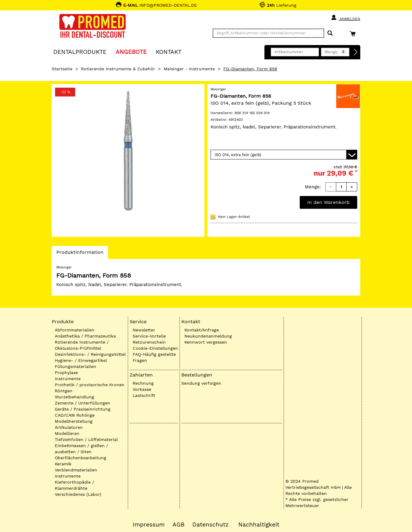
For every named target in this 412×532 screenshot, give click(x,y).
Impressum (149, 525)
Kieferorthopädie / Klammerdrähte (74, 485)
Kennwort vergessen (206, 342)
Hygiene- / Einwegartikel (81, 360)
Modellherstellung (74, 421)
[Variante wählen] (284, 155)
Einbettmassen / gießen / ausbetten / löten (81, 449)
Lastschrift (144, 395)
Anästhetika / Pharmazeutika (85, 336)
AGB (178, 525)
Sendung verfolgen (201, 383)
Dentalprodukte (80, 52)
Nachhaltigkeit (259, 525)
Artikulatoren (69, 427)
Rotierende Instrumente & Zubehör (118, 69)
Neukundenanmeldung (208, 336)
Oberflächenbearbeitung (80, 458)
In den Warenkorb (328, 202)
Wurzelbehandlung (74, 397)
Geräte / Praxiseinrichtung (83, 409)
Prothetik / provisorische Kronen (90, 385)
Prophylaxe (66, 373)
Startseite (62, 69)
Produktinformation (80, 254)
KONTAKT (169, 52)
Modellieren (67, 433)
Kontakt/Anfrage (202, 330)
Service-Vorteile (149, 336)
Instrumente (68, 379)
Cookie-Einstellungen (155, 348)
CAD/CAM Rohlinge (75, 415)
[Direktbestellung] (356, 52)
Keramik (63, 464)
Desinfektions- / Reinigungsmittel (90, 354)
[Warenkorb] (354, 34)
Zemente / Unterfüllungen (82, 403)
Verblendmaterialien (76, 470)
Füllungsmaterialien (75, 366)
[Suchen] (330, 33)
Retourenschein (149, 342)
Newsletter (144, 330)
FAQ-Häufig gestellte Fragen (154, 357)
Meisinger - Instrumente (189, 69)
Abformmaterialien (75, 330)
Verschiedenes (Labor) (78, 494)
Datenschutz (210, 525)
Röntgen (64, 391)
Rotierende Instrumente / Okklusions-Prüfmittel (82, 345)
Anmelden (346, 18)
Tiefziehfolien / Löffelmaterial (86, 439)
